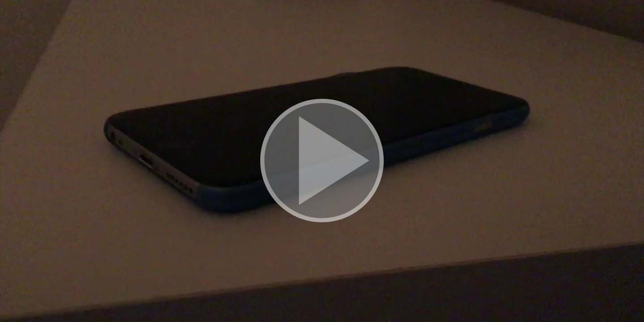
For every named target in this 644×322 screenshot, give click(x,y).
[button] (322, 161)
